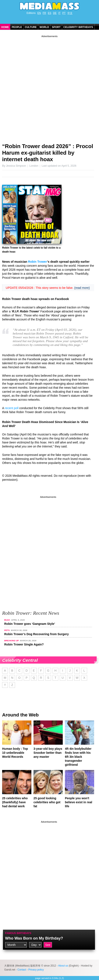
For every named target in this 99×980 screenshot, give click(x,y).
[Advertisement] (49, 88)
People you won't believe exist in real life (78, 802)
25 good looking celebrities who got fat (47, 802)
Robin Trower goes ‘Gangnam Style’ (30, 624)
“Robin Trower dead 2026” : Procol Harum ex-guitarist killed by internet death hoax (48, 153)
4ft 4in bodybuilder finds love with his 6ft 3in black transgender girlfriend (78, 757)
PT (64, 13)
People (17, 27)
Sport (56, 27)
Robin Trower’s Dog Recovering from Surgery (36, 634)
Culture (31, 27)
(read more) (82, 288)
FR (44, 13)
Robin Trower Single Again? (24, 644)
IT (59, 13)
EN (39, 13)
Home (5, 27)
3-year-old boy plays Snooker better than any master (48, 753)
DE (55, 13)
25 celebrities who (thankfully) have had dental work (15, 802)
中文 (70, 13)
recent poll (12, 408)
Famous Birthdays (18, 933)
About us (63, 966)
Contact (22, 970)
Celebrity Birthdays (78, 27)
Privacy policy (36, 970)
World (44, 27)
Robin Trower (38, 262)
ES (50, 13)
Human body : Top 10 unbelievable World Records (15, 753)
